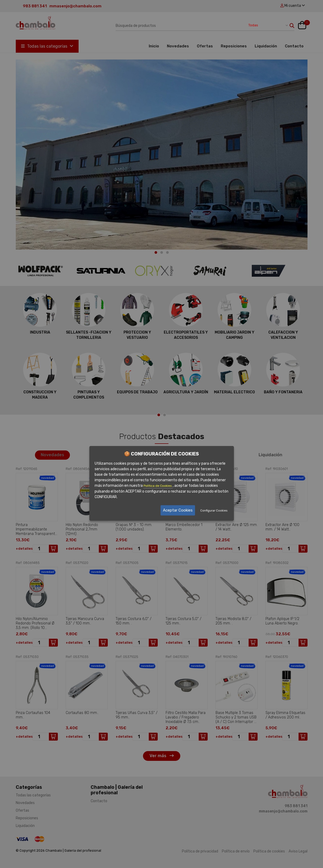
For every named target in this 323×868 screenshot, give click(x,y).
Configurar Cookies (214, 511)
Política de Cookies (158, 486)
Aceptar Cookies (178, 510)
